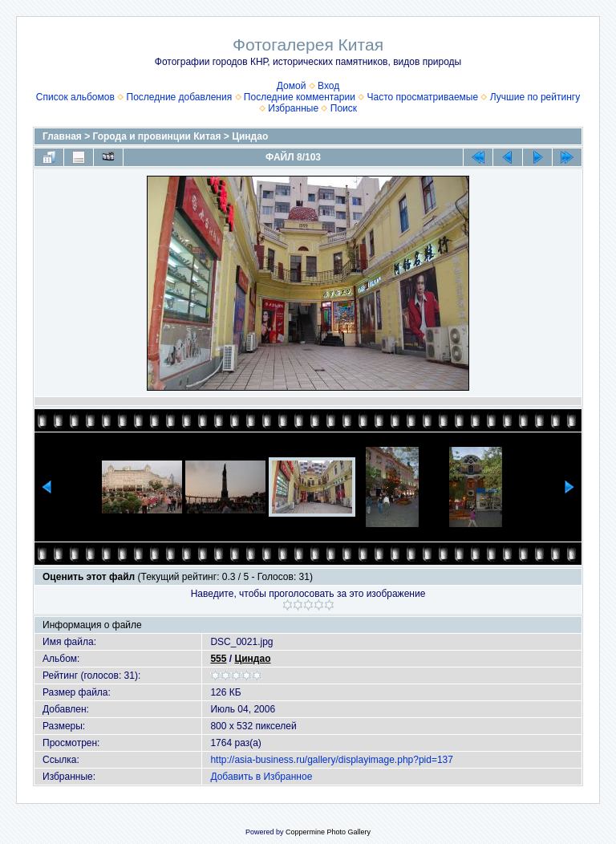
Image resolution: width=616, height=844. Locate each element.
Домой (292, 86)
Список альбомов (75, 97)
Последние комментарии (300, 97)
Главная (62, 136)
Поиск (344, 108)
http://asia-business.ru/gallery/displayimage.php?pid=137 (332, 760)
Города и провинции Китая (157, 136)
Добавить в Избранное (261, 777)
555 (218, 659)
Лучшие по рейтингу (535, 97)
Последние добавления (180, 97)
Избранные (293, 108)
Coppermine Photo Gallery (328, 832)
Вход (328, 86)
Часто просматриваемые (423, 97)
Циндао (250, 136)
